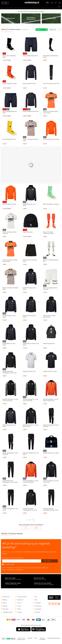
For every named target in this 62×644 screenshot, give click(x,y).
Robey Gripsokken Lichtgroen (51, 204)
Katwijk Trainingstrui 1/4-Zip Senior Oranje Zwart (51, 400)
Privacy (36, 638)
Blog (36, 600)
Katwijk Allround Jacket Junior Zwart (31, 344)
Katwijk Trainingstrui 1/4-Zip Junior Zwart (51, 481)
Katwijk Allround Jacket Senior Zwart (49, 316)
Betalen (5, 603)
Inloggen (52, 3)
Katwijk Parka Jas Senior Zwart (29, 316)
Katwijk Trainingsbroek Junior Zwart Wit (10, 454)
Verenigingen (38, 609)
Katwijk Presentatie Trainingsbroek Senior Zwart (51, 509)
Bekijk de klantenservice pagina (13, 579)
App (36, 597)
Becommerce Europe (3, 639)
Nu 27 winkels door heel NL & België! (44, 584)
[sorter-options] (55, 30)
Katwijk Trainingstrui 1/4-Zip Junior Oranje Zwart (31, 481)
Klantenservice (6, 597)
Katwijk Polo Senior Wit (29, 371)
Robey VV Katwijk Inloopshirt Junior (31, 140)
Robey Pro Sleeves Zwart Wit (51, 84)
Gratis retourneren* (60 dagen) (32, 11)
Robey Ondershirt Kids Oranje (51, 139)
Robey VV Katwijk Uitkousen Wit (51, 261)
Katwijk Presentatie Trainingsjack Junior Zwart (10, 372)
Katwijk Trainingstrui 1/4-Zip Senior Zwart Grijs (10, 400)
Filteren (42, 30)
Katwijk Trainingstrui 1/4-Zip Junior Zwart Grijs (31, 400)
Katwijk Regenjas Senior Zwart (9, 426)
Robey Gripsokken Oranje (10, 84)
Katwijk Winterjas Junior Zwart (9, 316)
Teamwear (37, 612)
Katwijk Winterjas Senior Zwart (29, 289)
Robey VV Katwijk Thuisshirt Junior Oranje (51, 112)
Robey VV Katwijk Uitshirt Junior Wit (9, 233)
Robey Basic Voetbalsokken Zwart (51, 56)
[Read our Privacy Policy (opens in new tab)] (13, 564)
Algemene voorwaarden (42, 639)
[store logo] (31, 3)
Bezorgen (5, 606)
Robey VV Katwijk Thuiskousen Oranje (48, 233)
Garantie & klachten (22, 597)
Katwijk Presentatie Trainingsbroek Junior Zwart (10, 481)
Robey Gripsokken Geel (9, 139)
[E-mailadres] (22, 561)
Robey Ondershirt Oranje (9, 204)
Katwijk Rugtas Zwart (49, 344)
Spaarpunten (20, 600)
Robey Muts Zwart (28, 232)
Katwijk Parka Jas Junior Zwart (9, 344)
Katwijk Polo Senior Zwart (50, 371)
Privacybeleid (8, 564)
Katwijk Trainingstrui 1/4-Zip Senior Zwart (31, 426)
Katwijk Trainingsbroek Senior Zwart (31, 454)
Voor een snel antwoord (12, 584)
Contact (19, 606)
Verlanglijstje (56, 3)
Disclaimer (30, 638)
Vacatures (20, 612)
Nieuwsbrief (38, 603)
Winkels (19, 609)
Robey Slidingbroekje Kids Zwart (10, 112)
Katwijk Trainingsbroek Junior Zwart (10, 509)
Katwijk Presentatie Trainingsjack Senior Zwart (30, 509)
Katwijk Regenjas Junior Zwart (29, 205)
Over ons (19, 603)
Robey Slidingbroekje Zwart (30, 56)
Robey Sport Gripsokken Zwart (9, 56)
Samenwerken (38, 606)
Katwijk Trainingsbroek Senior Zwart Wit (51, 426)
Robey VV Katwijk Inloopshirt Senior (10, 289)
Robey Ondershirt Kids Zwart (31, 111)
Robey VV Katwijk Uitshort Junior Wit (50, 289)
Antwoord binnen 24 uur (40, 579)
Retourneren (6, 609)
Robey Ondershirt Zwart (29, 84)
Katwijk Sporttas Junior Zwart (51, 453)
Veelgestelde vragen (8, 612)
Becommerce (9, 639)
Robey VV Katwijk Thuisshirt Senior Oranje (10, 261)
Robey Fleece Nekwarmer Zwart (30, 261)
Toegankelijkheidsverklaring (54, 638)
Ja (26, 528)
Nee (36, 528)
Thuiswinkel (13, 639)
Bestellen (5, 600)
